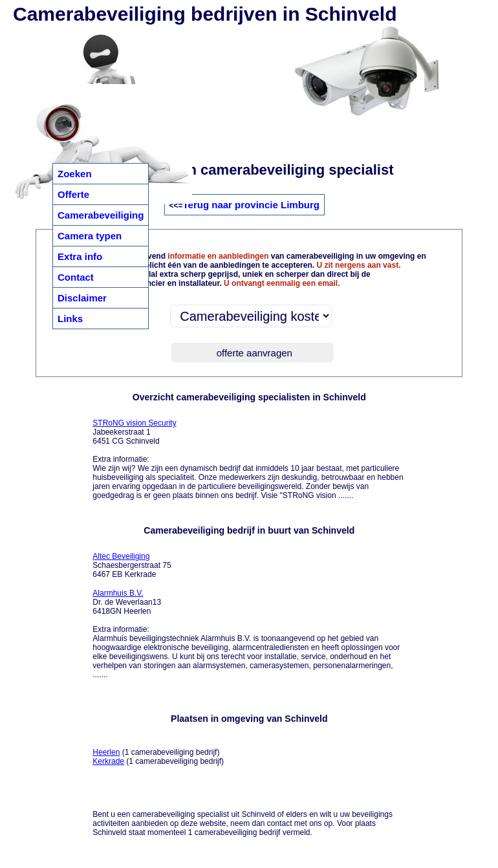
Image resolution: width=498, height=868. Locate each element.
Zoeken (75, 174)
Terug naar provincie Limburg (251, 205)
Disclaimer (82, 298)
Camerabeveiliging (101, 215)
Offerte (73, 194)
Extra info (80, 256)
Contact (76, 277)
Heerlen (106, 752)
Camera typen (90, 236)
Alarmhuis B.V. (118, 593)
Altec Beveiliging (121, 556)
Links (70, 319)
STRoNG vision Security (134, 423)
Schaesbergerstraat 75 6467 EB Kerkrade (132, 565)
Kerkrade (108, 761)
